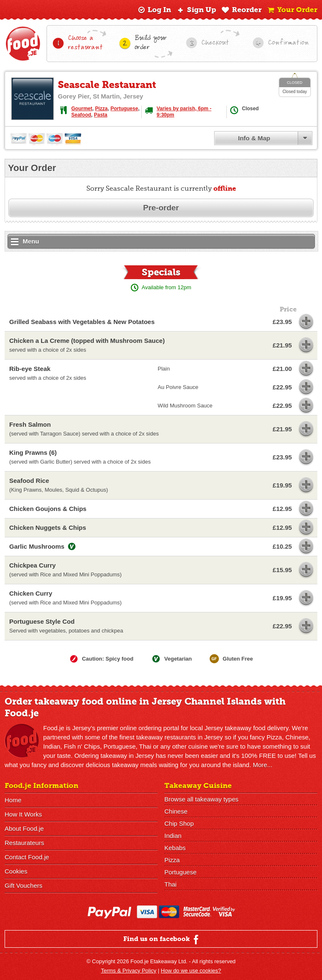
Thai (170, 884)
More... (263, 765)
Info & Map (254, 138)
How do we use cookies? (191, 971)
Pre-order (161, 208)
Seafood (81, 115)
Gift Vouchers (23, 885)
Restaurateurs (24, 843)
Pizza (101, 109)
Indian (173, 836)
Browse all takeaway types (201, 799)
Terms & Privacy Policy (129, 971)
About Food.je (24, 828)
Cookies (16, 871)
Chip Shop (179, 823)
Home (13, 800)
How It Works (23, 814)
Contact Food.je (27, 857)
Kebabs (175, 848)
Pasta (101, 115)
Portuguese (124, 109)
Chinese (176, 811)
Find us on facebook (162, 939)
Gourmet (82, 109)
